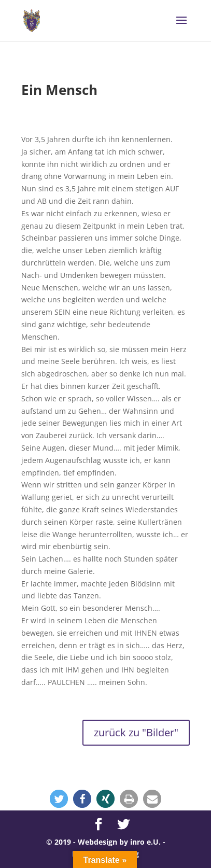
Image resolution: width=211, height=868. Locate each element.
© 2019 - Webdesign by (88, 842)
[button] (59, 799)
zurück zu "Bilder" (136, 732)
